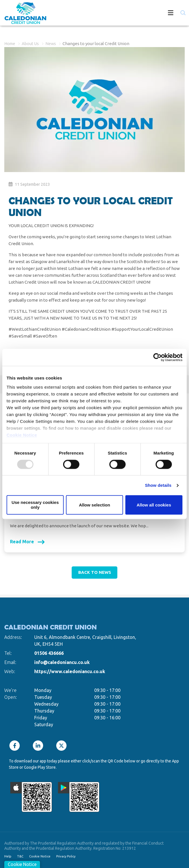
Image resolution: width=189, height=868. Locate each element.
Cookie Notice (22, 435)
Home (10, 44)
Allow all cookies (154, 505)
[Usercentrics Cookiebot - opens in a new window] (157, 357)
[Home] (21, 14)
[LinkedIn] (39, 746)
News (53, 44)
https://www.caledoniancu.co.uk (70, 671)
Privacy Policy (66, 856)
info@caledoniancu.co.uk (62, 662)
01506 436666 (49, 653)
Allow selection (94, 505)
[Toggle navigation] (115, 14)
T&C (20, 856)
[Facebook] (16, 746)
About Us (32, 44)
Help (8, 856)
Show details (158, 485)
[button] (183, 13)
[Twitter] (63, 746)
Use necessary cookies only (35, 505)
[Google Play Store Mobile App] (79, 797)
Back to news (95, 572)
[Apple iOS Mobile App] (31, 797)
